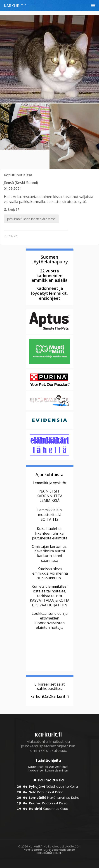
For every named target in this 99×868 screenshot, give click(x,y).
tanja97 (31, 215)
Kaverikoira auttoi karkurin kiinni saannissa (50, 556)
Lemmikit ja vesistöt (50, 483)
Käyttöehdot (33, 850)
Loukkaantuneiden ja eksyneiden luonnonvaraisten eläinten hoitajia (50, 620)
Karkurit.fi (16, 6)
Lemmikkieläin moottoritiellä (49, 512)
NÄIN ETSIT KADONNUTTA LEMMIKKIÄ (49, 496)
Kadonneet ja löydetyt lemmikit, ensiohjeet (49, 293)
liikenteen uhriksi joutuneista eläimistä (50, 536)
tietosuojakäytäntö (61, 850)
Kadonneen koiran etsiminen (48, 771)
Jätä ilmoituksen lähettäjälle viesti (31, 219)
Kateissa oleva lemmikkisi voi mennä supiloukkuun (50, 573)
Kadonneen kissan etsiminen (48, 767)
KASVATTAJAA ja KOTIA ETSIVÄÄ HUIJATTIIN (50, 603)
